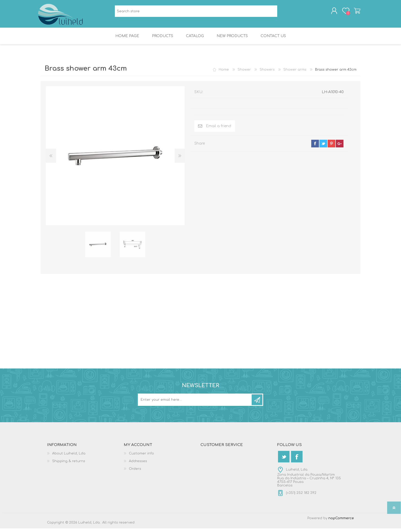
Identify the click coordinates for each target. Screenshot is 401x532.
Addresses (138, 465)
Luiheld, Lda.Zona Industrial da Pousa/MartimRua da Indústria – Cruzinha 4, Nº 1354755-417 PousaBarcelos (309, 481)
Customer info (141, 457)
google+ (340, 147)
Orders (135, 472)
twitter (323, 147)
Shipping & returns (69, 465)
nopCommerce (341, 522)
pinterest (331, 147)
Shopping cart (355, 13)
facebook (315, 147)
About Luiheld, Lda (69, 457)
